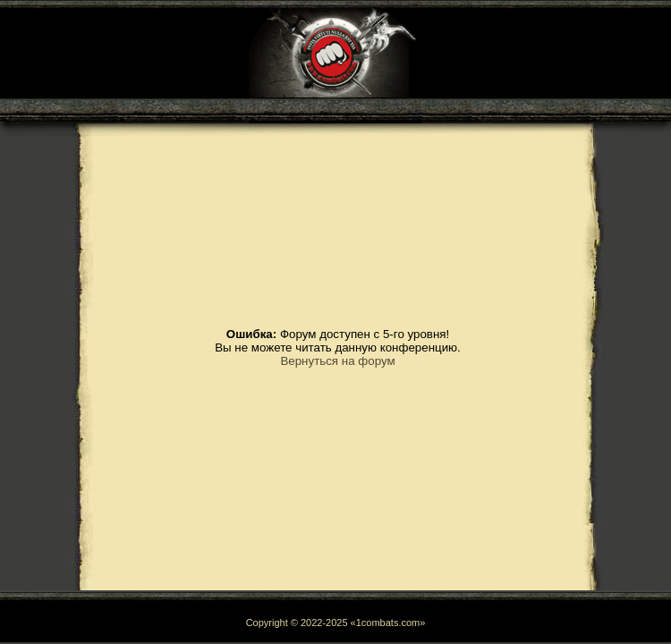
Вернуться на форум (337, 361)
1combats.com (388, 623)
